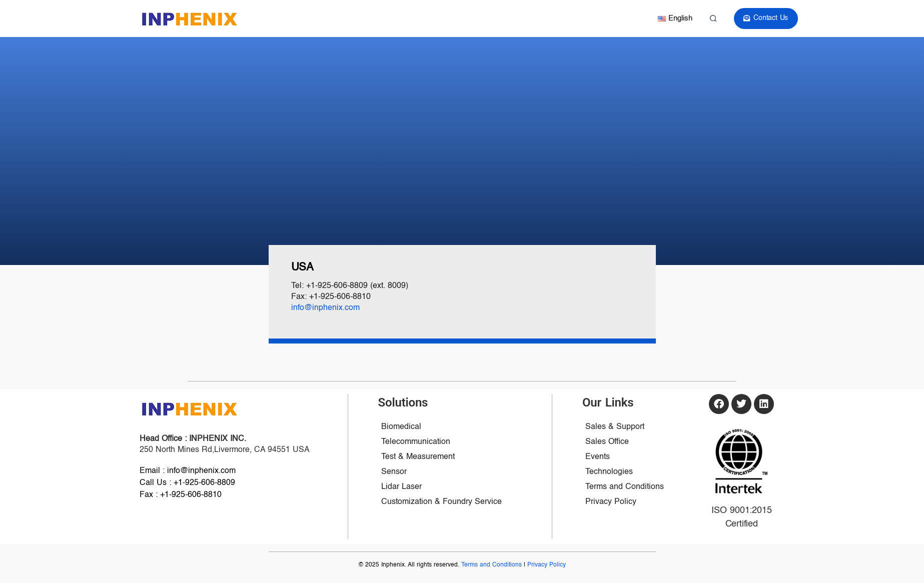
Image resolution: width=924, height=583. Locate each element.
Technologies (609, 472)
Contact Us (767, 18)
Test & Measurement (418, 457)
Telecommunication (416, 442)
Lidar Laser (401, 487)
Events (598, 457)
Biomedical (401, 427)
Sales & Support (615, 427)
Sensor (394, 472)
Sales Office (607, 442)
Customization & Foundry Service (441, 502)
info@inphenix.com (325, 308)
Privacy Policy (611, 502)
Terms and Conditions (625, 487)
